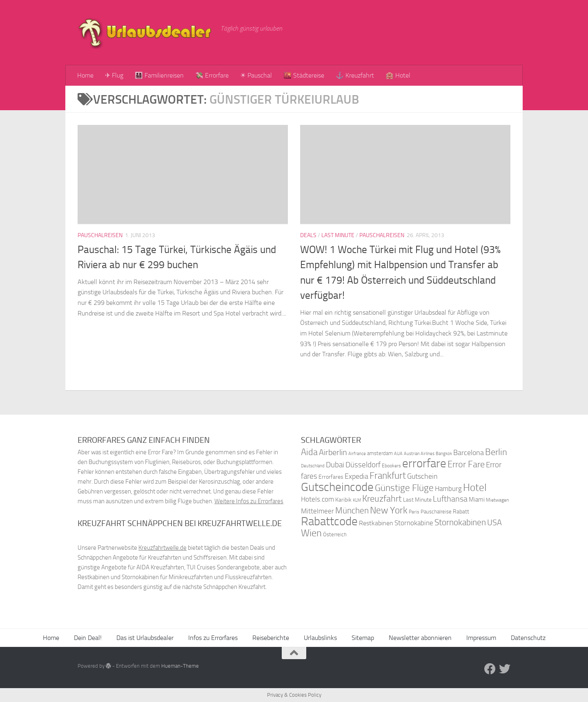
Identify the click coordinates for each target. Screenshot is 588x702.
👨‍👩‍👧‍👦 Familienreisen (159, 75)
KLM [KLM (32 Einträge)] (357, 500)
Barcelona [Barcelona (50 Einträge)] (469, 453)
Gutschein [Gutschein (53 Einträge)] (422, 476)
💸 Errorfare (212, 75)
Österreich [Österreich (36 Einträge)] (335, 534)
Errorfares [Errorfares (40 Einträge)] (331, 477)
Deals (308, 235)
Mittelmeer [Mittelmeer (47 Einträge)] (317, 511)
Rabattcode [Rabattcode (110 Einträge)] (329, 521)
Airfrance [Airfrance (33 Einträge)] (357, 453)
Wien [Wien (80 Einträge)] (311, 533)
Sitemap (363, 638)
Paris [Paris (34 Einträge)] (414, 512)
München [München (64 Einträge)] (352, 510)
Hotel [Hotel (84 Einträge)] (475, 488)
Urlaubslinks (320, 638)
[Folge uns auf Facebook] (490, 669)
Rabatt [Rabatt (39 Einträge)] (461, 512)
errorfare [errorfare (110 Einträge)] (424, 463)
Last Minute (338, 235)
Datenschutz (528, 638)
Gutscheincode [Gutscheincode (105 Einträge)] (337, 487)
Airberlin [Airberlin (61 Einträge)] (333, 452)
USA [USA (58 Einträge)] (494, 523)
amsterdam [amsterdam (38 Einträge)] (380, 453)
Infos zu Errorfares (213, 638)
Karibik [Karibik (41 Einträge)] (343, 500)
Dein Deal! (88, 638)
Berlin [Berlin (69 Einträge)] (496, 452)
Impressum (481, 638)
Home (85, 75)
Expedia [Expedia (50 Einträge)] (356, 477)
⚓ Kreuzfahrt (355, 75)
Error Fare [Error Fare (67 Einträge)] (466, 464)
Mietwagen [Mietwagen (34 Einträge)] (497, 500)
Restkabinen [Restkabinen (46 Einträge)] (376, 523)
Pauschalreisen (100, 235)
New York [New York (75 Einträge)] (389, 510)
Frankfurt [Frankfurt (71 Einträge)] (388, 476)
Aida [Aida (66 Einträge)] (309, 452)
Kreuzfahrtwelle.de (163, 548)
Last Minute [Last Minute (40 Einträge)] (417, 500)
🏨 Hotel (398, 75)
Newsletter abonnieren (420, 638)
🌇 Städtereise (304, 75)
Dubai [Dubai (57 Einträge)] (335, 465)
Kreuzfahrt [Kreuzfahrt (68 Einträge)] (382, 499)
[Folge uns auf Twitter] (505, 669)
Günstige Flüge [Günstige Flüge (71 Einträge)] (404, 488)
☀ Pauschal (256, 75)
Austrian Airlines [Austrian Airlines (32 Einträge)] (419, 454)
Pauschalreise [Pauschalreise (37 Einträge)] (436, 512)
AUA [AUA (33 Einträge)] (398, 453)
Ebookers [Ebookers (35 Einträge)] (391, 465)
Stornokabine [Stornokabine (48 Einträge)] (414, 523)
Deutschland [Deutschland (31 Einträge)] (313, 466)
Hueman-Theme (180, 666)
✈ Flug (114, 75)
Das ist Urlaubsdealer (145, 638)
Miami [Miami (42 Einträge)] (477, 500)
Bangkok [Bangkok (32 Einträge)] (444, 454)
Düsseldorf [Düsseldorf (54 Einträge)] (363, 465)
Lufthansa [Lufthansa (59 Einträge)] (450, 499)
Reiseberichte (271, 638)
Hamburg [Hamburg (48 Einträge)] (448, 489)
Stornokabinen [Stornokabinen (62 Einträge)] (460, 522)
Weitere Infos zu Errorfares (249, 501)
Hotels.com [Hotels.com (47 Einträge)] (317, 499)
